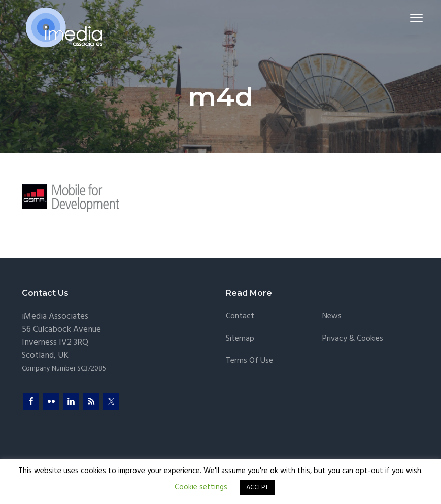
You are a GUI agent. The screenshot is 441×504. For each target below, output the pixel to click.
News (332, 316)
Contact (240, 316)
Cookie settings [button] (201, 487)
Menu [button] (408, 18)
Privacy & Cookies (353, 339)
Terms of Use (249, 361)
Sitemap (240, 339)
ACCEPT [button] (257, 488)
